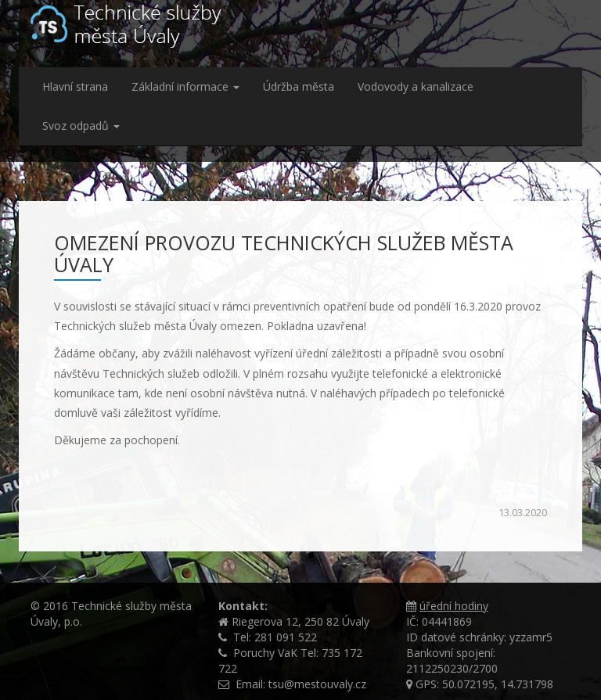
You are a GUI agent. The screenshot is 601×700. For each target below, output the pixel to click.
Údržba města (299, 86)
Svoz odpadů (81, 126)
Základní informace (185, 86)
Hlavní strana (75, 86)
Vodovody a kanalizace (416, 86)
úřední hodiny (454, 606)
